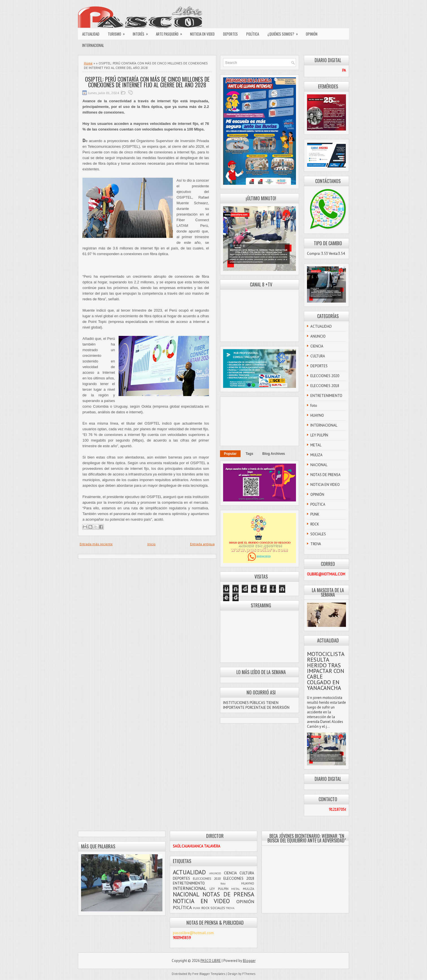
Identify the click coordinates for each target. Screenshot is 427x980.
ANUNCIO (318, 336)
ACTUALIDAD (91, 34)
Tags (250, 454)
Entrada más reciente (96, 544)
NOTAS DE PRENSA (325, 475)
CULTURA (318, 356)
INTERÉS (142, 32)
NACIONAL (319, 465)
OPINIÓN (312, 34)
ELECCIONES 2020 (325, 376)
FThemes (249, 974)
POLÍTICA (253, 34)
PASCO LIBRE (211, 961)
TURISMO (118, 32)
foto (314, 406)
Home (88, 63)
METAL (316, 445)
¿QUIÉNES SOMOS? (285, 32)
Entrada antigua (202, 544)
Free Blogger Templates (209, 974)
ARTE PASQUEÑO (171, 32)
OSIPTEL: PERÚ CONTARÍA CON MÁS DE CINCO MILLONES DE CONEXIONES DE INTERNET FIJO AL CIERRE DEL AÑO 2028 (147, 82)
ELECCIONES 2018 (325, 386)
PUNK (315, 514)
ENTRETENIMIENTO (326, 396)
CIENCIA (317, 346)
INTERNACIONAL (93, 45)
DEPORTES (230, 34)
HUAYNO (317, 415)
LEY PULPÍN (319, 435)
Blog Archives (274, 454)
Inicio (152, 544)
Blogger (249, 961)
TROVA (316, 544)
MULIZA (316, 455)
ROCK (315, 524)
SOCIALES (318, 534)
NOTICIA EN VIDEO (202, 34)
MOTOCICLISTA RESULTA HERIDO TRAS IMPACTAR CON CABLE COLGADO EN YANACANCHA (326, 671)
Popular (230, 454)
